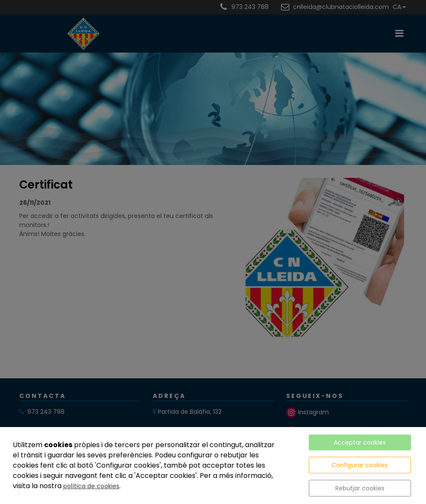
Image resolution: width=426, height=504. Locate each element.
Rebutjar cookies (360, 488)
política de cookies (91, 486)
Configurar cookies (360, 465)
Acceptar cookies (360, 442)
